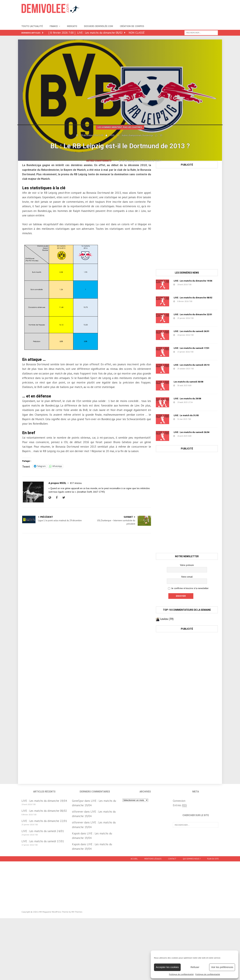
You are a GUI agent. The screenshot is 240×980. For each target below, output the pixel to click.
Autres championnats (132, 135)
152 (201, 352)
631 (199, 436)
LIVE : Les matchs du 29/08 (187, 399)
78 (200, 402)
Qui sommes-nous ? (192, 859)
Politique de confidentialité (181, 974)
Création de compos (132, 26)
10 (161, 135)
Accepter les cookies (167, 967)
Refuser (195, 967)
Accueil (134, 859)
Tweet (26, 466)
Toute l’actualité (32, 26)
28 (199, 285)
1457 (199, 419)
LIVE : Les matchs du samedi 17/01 (191, 348)
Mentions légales (153, 859)
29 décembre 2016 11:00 (92, 135)
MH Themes (77, 912)
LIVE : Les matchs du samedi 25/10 (191, 365)
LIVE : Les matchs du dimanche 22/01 (193, 314)
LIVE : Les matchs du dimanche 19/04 (193, 281)
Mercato (72, 26)
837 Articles (76, 483)
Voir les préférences (222, 967)
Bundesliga (148, 135)
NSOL (112, 135)
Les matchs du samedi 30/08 (188, 382)
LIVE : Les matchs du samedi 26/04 (191, 432)
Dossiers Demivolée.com (98, 26)
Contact (172, 859)
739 (200, 301)
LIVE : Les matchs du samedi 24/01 (191, 331)
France (54, 26)
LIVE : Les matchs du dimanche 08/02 (193, 298)
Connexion (179, 801)
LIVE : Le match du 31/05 (186, 415)
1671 (202, 369)
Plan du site (213, 859)
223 (202, 318)
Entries (180, 805)
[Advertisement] (158, 11)
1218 (200, 385)
